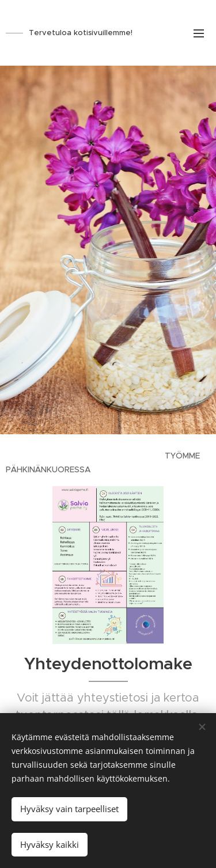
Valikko (199, 33)
